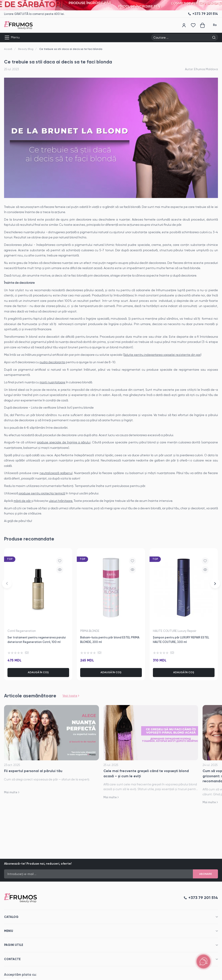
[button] (7, 584)
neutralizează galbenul (56, 473)
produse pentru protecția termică (43, 493)
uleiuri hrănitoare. (62, 500)
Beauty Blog (26, 49)
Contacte (12, 959)
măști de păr (23, 500)
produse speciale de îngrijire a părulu (64, 442)
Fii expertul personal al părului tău (33, 771)
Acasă (8, 49)
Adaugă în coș (38, 672)
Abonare (205, 873)
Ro (215, 25)
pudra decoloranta (53, 362)
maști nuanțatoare (53, 382)
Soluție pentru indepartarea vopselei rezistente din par (164, 355)
